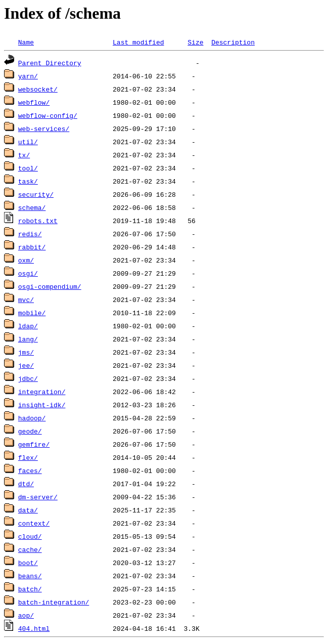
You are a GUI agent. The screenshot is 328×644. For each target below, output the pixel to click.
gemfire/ (34, 444)
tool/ (28, 168)
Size (195, 42)
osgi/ (28, 273)
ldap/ (28, 326)
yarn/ (28, 76)
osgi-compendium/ (50, 286)
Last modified (138, 42)
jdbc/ (28, 378)
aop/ (26, 615)
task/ (28, 181)
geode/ (30, 431)
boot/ (28, 563)
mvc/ (26, 299)
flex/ (28, 457)
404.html (34, 628)
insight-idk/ (42, 405)
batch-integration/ (54, 602)
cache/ (30, 549)
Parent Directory (50, 63)
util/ (28, 142)
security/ (36, 194)
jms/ (26, 352)
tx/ (24, 155)
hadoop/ (32, 418)
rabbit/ (32, 247)
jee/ (26, 365)
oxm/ (26, 260)
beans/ (30, 576)
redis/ (30, 234)
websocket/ (38, 89)
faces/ (30, 470)
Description (233, 42)
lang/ (28, 339)
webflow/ (34, 102)
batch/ (30, 589)
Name (26, 42)
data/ (28, 510)
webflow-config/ (48, 115)
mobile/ (32, 313)
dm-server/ (38, 497)
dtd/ (26, 484)
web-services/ (44, 128)
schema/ (32, 207)
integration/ (42, 392)
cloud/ (30, 536)
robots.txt (38, 221)
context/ (34, 523)
